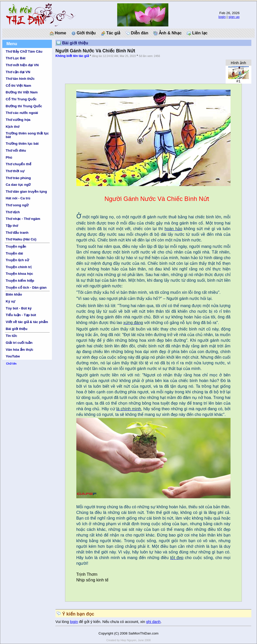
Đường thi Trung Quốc (24, 106)
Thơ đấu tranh (17, 233)
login (222, 17)
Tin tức (11, 336)
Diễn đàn (137, 33)
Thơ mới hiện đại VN (22, 65)
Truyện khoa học (19, 274)
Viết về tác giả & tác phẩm (27, 322)
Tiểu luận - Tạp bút (21, 315)
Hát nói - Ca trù (18, 198)
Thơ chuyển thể (19, 164)
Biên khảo (14, 294)
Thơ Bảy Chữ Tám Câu (24, 51)
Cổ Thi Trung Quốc (21, 99)
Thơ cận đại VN (18, 72)
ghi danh (153, 622)
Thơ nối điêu (16, 150)
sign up (234, 17)
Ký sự (10, 301)
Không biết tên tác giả (72, 56)
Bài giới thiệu (16, 329)
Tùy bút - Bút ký (19, 308)
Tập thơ (12, 226)
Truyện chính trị (19, 267)
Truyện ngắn (16, 246)
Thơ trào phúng (18, 178)
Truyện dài (14, 253)
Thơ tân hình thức (20, 79)
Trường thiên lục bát (22, 144)
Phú (9, 157)
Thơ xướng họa (18, 120)
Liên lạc (197, 33)
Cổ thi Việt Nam (18, 86)
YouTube (13, 356)
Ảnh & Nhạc (168, 33)
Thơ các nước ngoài (22, 113)
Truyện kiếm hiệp (20, 281)
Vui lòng (63, 622)
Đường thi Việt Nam (22, 92)
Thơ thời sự (15, 171)
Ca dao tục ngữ (18, 185)
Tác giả (111, 33)
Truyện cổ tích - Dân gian (26, 287)
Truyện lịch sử (17, 260)
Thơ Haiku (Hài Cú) (21, 239)
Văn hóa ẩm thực (19, 350)
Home (58, 33)
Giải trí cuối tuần (19, 343)
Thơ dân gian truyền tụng (26, 192)
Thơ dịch (13, 212)
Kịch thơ (12, 127)
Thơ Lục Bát (16, 58)
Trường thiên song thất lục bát (27, 135)
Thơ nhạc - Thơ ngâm (23, 219)
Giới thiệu (84, 33)
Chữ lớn (11, 364)
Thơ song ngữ (17, 205)
